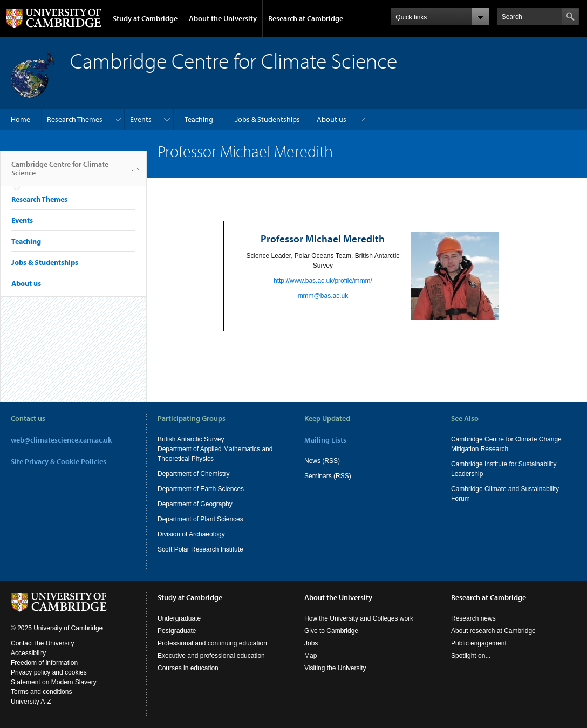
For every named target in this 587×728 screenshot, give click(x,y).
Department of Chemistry (193, 474)
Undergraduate (179, 618)
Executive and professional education (211, 656)
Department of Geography (195, 504)
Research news (473, 618)
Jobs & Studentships (268, 119)
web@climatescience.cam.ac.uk (61, 440)
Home (21, 119)
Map (310, 656)
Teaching (199, 119)
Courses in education (188, 668)
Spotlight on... (471, 656)
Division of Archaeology (191, 534)
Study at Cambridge (145, 18)
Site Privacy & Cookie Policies (59, 461)
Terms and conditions (41, 692)
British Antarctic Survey (191, 439)
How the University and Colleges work (359, 618)
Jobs (311, 643)
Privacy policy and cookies (49, 672)
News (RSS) (322, 461)
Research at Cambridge (306, 18)
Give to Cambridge (331, 631)
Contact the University (42, 643)
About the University (223, 18)
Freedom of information (44, 663)
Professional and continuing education (212, 643)
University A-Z (31, 702)
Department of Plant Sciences (200, 519)
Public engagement (479, 643)
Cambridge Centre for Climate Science (60, 173)
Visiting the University (335, 668)
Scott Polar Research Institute (200, 549)
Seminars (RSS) (328, 476)
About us (332, 119)
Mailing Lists (325, 440)
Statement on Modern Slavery (54, 682)
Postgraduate (177, 631)
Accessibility (28, 653)
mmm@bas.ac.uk (323, 296)
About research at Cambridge (493, 631)
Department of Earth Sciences (201, 489)
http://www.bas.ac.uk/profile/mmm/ (323, 281)
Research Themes (75, 119)
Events (141, 119)
